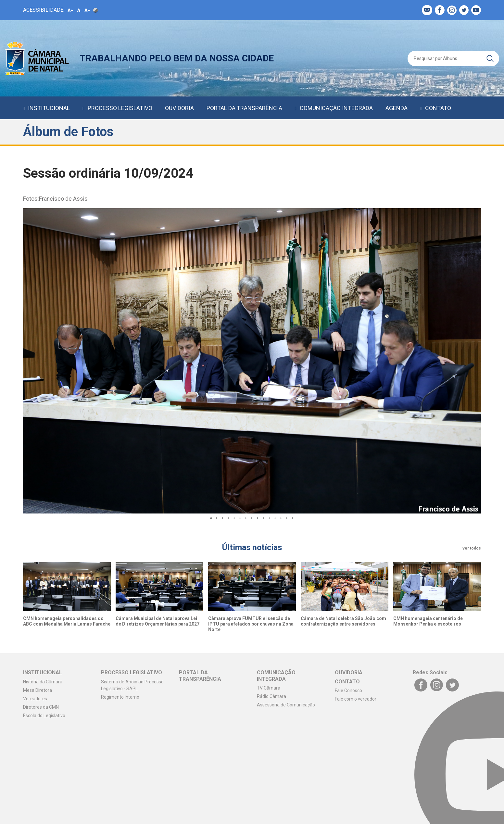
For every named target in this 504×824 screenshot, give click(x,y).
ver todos (472, 548)
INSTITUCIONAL (49, 108)
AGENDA (397, 108)
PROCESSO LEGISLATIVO (120, 108)
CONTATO (438, 108)
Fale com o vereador (356, 699)
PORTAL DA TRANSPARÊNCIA (244, 108)
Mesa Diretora (38, 690)
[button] (475, 361)
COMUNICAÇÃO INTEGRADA (336, 108)
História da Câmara (43, 682)
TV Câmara (269, 688)
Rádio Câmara (271, 696)
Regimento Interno (120, 697)
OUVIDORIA (179, 108)
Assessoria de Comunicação (286, 705)
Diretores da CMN (41, 707)
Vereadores (35, 699)
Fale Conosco (348, 691)
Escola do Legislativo (44, 716)
